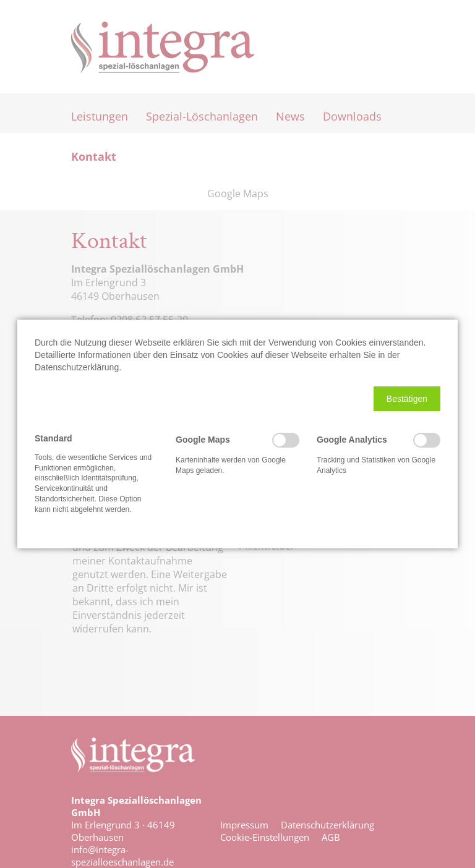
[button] (407, 399)
